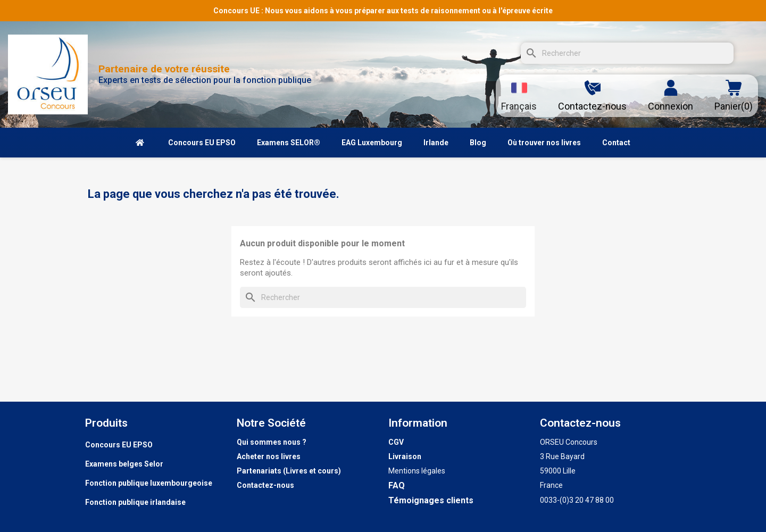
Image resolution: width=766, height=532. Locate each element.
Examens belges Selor (124, 464)
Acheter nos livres (269, 456)
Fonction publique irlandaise (135, 502)
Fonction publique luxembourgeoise (149, 483)
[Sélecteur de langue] (519, 96)
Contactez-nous (265, 485)
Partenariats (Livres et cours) (289, 471)
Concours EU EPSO (119, 445)
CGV (396, 442)
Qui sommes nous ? (272, 442)
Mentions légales (417, 471)
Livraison (405, 456)
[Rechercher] (627, 53)
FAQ (397, 485)
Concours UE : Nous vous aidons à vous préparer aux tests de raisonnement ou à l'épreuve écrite (383, 11)
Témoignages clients (431, 500)
